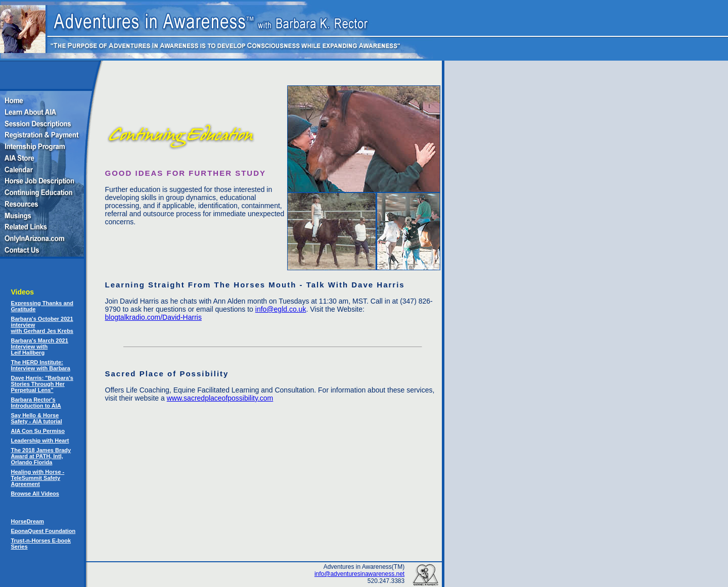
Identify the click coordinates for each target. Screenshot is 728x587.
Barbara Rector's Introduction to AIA (36, 403)
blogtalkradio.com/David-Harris (153, 317)
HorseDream (28, 521)
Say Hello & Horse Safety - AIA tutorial (37, 418)
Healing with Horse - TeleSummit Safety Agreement (38, 478)
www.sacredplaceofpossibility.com (220, 398)
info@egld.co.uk (281, 309)
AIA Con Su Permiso (38, 431)
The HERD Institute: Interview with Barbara (41, 365)
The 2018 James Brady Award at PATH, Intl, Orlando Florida (41, 456)
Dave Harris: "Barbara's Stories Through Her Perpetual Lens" (42, 384)
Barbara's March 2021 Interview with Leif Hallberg (40, 347)
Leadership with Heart (40, 441)
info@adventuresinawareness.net (359, 574)
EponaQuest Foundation (43, 531)
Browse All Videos (35, 494)
